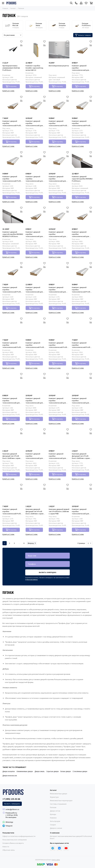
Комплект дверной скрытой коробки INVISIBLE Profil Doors (82, 179)
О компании (55, 833)
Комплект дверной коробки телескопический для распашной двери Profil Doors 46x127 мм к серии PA (58, 179)
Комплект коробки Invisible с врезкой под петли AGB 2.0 (34, 68)
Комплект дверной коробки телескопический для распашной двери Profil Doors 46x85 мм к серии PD (13, 401)
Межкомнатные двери (59, 794)
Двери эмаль (40, 771)
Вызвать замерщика (48, 572)
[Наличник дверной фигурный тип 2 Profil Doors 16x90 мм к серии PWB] (82, 438)
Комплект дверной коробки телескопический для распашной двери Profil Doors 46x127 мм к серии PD (81, 511)
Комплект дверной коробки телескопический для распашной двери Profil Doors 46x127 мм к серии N (36, 456)
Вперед (32, 543)
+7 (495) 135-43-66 (11, 799)
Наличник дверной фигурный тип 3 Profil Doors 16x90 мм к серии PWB (11, 456)
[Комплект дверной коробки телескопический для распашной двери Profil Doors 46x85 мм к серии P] (59, 438)
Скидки (53, 825)
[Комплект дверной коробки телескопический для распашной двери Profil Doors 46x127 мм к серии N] (36, 438)
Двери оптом (55, 811)
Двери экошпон (9, 771)
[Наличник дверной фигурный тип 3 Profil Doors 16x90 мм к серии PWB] (13, 438)
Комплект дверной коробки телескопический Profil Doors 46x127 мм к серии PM (81, 123)
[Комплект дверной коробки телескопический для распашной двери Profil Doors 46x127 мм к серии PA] (59, 161)
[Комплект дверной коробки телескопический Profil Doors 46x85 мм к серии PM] (13, 493)
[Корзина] (91, 3)
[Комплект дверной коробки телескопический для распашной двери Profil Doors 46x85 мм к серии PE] (82, 216)
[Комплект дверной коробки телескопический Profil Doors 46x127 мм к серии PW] (13, 161)
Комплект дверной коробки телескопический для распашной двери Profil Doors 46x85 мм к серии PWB (81, 68)
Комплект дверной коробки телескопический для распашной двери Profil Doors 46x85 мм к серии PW (36, 179)
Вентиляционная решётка (59, 66)
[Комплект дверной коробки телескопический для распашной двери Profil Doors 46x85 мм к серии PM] (59, 272)
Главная (5, 8)
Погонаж (53, 807)
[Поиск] (71, 3)
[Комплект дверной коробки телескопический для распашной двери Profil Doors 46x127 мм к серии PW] (82, 383)
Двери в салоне (56, 828)
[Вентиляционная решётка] (59, 50)
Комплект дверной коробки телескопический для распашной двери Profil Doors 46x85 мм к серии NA (36, 234)
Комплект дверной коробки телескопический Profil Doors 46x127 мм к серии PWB (58, 123)
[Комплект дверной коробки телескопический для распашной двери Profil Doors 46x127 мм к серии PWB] (36, 105)
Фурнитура (54, 797)
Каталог (13, 8)
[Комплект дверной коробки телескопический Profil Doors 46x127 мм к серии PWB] (59, 105)
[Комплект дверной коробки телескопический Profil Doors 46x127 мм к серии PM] (82, 105)
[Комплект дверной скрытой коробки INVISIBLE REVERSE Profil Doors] (13, 216)
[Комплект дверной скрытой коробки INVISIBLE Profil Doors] (82, 161)
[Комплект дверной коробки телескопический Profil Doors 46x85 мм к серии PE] (13, 327)
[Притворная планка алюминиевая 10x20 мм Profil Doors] (13, 50)
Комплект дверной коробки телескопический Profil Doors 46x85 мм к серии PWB (12, 123)
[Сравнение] (21, 45)
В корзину (11, 86)
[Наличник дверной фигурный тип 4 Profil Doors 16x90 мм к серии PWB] (36, 493)
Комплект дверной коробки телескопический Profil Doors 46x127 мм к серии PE (81, 290)
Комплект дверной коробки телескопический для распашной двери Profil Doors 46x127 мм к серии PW (81, 401)
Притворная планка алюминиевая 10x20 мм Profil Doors (11, 68)
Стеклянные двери (80, 771)
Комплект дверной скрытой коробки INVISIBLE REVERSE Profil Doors (13, 234)
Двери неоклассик (10, 775)
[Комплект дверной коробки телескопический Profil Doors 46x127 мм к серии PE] (82, 272)
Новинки (53, 818)
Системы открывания (58, 804)
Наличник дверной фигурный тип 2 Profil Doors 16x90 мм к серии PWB (81, 456)
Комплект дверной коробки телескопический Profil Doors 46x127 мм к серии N (36, 345)
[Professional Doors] (11, 3)
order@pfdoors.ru (12, 809)
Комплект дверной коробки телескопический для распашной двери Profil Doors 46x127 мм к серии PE (35, 401)
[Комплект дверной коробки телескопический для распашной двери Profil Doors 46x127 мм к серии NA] (59, 216)
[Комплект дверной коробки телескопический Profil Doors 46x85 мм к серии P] (13, 272)
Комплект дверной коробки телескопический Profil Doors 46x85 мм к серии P (12, 290)
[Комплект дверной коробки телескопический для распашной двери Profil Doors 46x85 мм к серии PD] (13, 383)
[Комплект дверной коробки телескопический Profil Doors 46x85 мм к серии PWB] (13, 105)
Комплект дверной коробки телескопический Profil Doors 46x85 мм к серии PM (13, 511)
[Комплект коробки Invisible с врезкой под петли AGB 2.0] (36, 50)
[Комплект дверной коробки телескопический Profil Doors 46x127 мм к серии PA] (59, 327)
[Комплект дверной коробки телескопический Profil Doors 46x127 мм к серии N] (36, 327)
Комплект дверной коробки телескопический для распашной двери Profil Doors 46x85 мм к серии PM (59, 290)
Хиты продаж (55, 821)
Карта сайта (56, 860)
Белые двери (66, 771)
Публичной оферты (31, 579)
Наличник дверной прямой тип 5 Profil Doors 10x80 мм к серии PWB (59, 511)
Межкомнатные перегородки (61, 801)
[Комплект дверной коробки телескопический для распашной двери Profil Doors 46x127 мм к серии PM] (59, 383)
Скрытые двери (53, 771)
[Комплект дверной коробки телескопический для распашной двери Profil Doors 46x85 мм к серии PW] (36, 161)
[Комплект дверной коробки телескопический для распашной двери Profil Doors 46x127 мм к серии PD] (82, 493)
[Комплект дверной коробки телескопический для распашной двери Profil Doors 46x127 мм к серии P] (36, 272)
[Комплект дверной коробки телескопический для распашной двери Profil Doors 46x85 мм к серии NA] (36, 216)
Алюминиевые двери (25, 771)
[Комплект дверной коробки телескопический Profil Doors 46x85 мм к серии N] (82, 327)
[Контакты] (76, 3)
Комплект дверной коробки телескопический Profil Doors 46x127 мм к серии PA (58, 345)
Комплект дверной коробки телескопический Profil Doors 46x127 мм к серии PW (12, 179)
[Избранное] (86, 3)
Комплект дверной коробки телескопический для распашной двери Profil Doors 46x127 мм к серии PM (58, 401)
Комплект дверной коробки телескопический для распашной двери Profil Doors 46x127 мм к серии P (36, 290)
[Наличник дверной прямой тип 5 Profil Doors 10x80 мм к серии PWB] (59, 493)
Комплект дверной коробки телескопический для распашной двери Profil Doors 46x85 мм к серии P (58, 456)
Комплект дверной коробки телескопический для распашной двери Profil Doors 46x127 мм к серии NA (58, 234)
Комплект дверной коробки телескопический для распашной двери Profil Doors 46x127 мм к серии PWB (35, 123)
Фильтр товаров (83, 35)
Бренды (53, 814)
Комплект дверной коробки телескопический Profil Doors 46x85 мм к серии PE (12, 345)
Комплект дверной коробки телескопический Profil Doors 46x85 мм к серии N (81, 345)
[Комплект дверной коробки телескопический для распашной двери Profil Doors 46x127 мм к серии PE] (36, 383)
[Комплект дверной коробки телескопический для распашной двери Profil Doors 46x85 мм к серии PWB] (82, 50)
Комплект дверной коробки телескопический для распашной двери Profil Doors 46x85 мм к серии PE (82, 234)
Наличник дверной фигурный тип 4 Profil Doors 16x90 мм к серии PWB (35, 511)
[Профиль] (81, 3)
